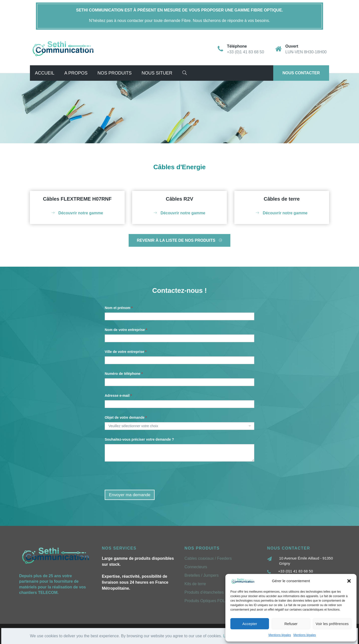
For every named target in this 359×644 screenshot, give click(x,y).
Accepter (250, 624)
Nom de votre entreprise (126, 330)
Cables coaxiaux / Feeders (208, 558)
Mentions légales (280, 635)
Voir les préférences (332, 624)
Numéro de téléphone (124, 374)
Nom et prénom (119, 308)
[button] (349, 581)
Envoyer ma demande (130, 495)
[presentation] (143, 486)
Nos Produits (115, 73)
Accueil (45, 73)
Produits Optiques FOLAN (208, 601)
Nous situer (157, 73)
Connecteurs (196, 567)
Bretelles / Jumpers (202, 575)
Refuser (291, 624)
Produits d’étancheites (204, 592)
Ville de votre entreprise (126, 352)
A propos (76, 73)
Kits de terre (195, 584)
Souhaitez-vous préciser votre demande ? (139, 439)
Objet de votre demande (126, 417)
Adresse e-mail (118, 396)
